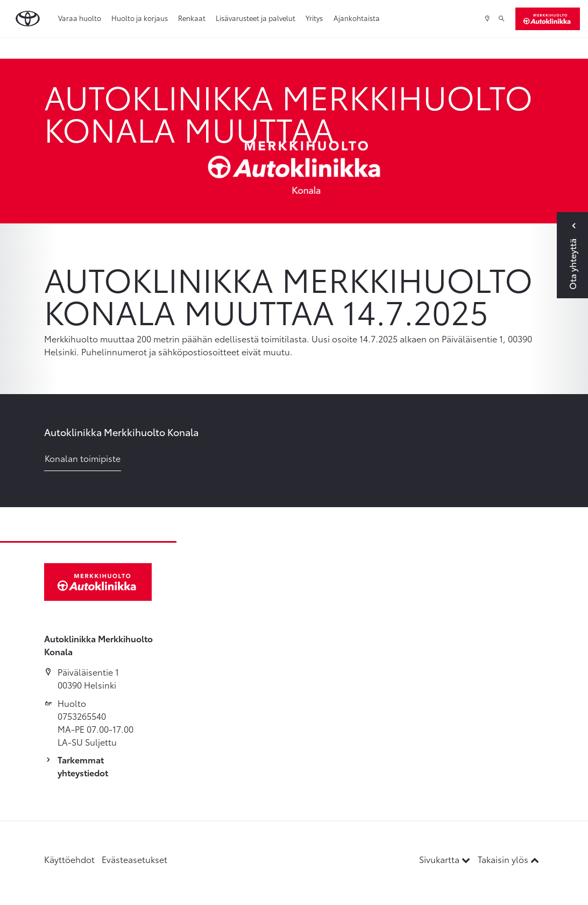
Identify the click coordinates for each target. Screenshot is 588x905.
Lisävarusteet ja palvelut (256, 18)
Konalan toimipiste (83, 458)
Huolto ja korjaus (140, 18)
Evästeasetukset (134, 859)
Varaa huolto (80, 18)
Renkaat (192, 18)
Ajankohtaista (357, 18)
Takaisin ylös (508, 859)
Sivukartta (446, 859)
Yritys (314, 18)
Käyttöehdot (69, 859)
